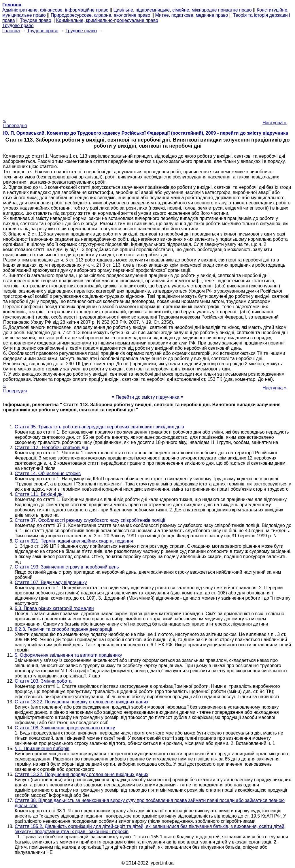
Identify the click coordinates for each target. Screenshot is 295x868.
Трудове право (36, 20)
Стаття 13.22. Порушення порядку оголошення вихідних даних (82, 702)
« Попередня (15, 123)
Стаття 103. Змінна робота (43, 681)
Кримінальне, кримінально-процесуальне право (107, 20)
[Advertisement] (147, 74)
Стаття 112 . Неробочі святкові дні (51, 448)
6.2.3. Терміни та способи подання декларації (63, 629)
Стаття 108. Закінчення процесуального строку (65, 728)
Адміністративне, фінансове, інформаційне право (55, 10)
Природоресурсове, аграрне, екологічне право (100, 15)
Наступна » (275, 123)
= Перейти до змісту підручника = (148, 397)
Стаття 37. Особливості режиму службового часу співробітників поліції (90, 520)
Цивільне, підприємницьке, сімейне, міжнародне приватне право (183, 10)
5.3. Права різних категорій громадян (54, 608)
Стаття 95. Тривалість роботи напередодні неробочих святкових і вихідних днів (99, 427)
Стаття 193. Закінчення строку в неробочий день (67, 567)
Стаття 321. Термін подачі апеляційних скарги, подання (74, 541)
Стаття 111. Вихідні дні (39, 494)
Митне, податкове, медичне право (192, 15)
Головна (11, 31)
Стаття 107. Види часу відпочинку (51, 582)
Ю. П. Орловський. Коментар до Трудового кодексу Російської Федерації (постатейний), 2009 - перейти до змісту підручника (146, 133)
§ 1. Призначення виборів (42, 749)
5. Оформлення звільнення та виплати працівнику (68, 655)
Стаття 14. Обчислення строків (48, 473)
